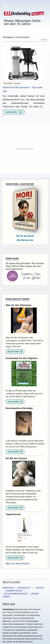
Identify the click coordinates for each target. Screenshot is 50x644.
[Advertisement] (25, 149)
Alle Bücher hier (25, 240)
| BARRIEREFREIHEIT (13, 591)
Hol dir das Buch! (25, 236)
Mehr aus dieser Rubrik (17, 564)
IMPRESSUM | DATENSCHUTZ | (18, 588)
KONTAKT (39, 588)
